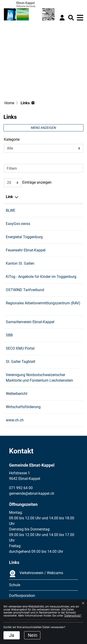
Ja (12, 635)
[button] (71, 18)
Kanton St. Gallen (22, 263)
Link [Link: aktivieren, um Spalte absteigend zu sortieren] (9, 197)
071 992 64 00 (21, 488)
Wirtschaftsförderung (26, 407)
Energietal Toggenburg (27, 237)
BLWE (13, 210)
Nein (33, 635)
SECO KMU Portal (23, 348)
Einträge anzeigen (28, 183)
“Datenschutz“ (73, 616)
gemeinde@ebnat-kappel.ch (32, 493)
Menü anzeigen (43, 128)
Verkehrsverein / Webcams (36, 574)
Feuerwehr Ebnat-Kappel (28, 250)
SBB (12, 335)
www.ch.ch (17, 420)
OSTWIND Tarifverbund (27, 290)
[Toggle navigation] (80, 18)
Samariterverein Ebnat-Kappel (32, 322)
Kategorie (12, 139)
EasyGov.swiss (20, 224)
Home (9, 103)
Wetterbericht (19, 394)
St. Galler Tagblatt (23, 362)
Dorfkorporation (22, 596)
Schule (15, 585)
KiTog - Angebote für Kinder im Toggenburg (43, 277)
